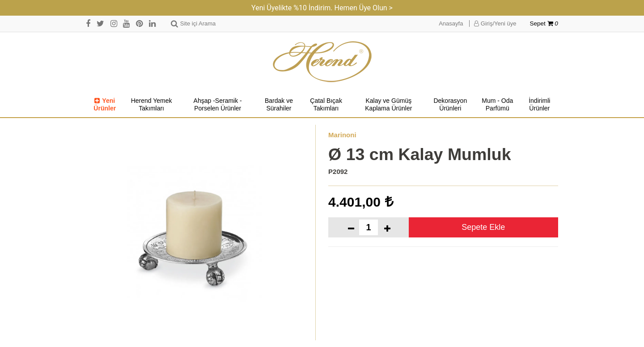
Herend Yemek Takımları (152, 105)
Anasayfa (451, 23)
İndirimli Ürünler (539, 105)
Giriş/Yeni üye (495, 23)
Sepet (544, 23)
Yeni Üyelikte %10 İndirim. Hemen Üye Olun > (322, 8)
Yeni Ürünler (105, 105)
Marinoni (342, 135)
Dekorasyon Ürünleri (450, 105)
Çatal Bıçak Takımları (326, 105)
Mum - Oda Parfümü (497, 105)
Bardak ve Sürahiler (279, 105)
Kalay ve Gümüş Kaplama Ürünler (388, 105)
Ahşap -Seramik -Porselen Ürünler (218, 105)
